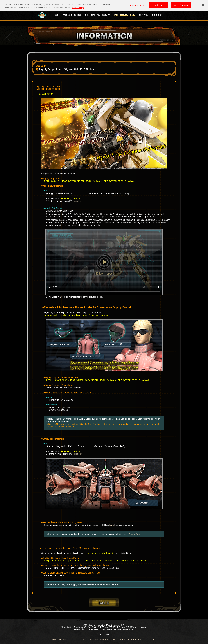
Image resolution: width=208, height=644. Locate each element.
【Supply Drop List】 (136, 534)
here (112, 525)
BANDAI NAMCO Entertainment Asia (142, 640)
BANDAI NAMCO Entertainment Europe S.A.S (107, 640)
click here (78, 201)
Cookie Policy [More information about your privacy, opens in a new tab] (78, 4)
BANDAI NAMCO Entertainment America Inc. (69, 640)
